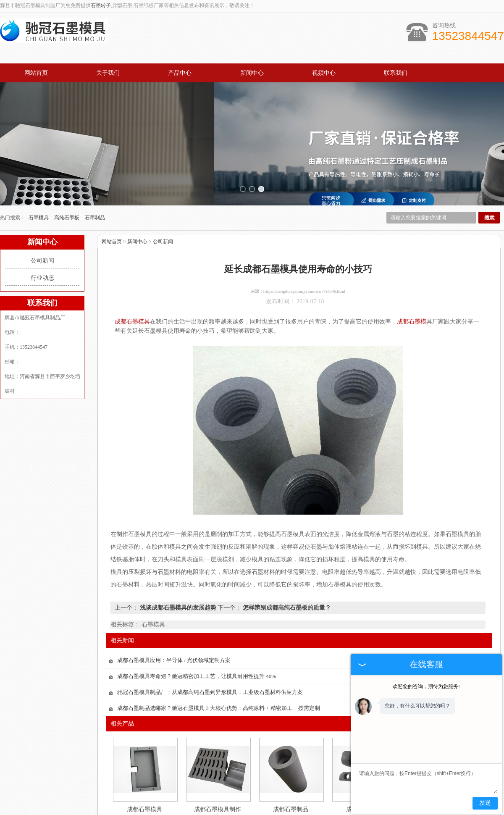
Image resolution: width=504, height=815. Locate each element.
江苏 (252, 811)
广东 (240, 811)
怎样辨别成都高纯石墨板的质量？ (286, 546)
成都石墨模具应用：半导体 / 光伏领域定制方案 (174, 599)
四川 (263, 811)
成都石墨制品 (291, 748)
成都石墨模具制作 (218, 748)
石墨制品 (95, 156)
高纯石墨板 (67, 156)
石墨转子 (101, 5)
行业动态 (42, 217)
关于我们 (108, 73)
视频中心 (324, 73)
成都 (274, 811)
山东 (229, 811)
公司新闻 (42, 199)
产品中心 (180, 73)
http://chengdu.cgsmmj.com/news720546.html (304, 230)
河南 (308, 811)
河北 (286, 811)
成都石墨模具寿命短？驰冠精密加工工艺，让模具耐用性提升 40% (197, 615)
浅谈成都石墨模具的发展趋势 (178, 546)
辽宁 (297, 811)
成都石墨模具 (144, 748)
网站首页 (36, 73)
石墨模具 (39, 156)
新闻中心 (252, 73)
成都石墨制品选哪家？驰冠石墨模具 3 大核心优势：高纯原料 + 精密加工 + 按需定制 (219, 647)
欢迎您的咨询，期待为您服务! (426, 686)
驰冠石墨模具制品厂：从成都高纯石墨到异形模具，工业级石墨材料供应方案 (210, 631)
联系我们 (396, 73)
